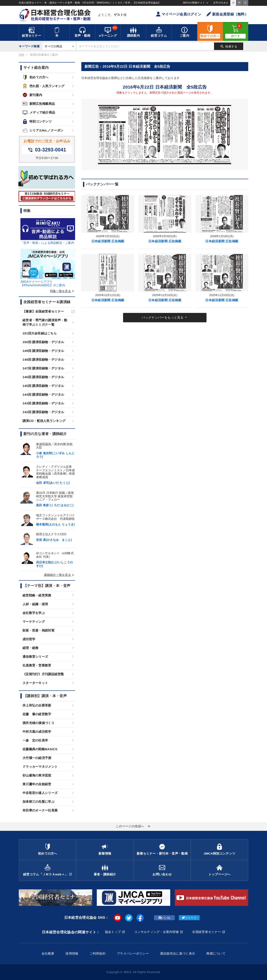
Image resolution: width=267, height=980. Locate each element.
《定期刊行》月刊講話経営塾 (43, 674)
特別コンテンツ (37, 122)
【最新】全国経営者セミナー (43, 311)
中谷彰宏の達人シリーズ (40, 793)
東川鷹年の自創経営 (37, 784)
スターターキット (35, 683)
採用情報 (72, 953)
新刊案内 (32, 95)
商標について (216, 953)
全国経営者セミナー (207, 932)
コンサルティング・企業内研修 (156, 932)
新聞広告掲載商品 (39, 104)
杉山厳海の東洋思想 (37, 775)
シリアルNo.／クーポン (43, 130)
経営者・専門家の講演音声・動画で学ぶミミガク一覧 (45, 322)
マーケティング (34, 622)
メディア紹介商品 (39, 112)
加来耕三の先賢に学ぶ (38, 802)
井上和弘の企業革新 (37, 705)
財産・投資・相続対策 (38, 630)
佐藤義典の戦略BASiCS (40, 749)
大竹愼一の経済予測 (37, 758)
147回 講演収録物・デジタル (43, 368)
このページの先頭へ (133, 826)
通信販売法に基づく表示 (178, 953)
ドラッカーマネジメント (40, 767)
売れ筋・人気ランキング (43, 86)
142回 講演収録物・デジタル (43, 412)
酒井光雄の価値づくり (38, 723)
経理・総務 (30, 648)
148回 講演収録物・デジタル (43, 359)
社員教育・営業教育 (37, 665)
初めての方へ (36, 77)
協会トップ (113, 932)
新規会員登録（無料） (227, 14)
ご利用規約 (98, 953)
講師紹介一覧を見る (60, 575)
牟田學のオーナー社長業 (40, 810)
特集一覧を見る (63, 291)
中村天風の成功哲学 (37, 732)
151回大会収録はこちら (40, 333)
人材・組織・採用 (35, 604)
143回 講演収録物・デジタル (43, 403)
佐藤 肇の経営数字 (37, 714)
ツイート (189, 918)
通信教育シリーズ (35, 657)
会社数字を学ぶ (34, 613)
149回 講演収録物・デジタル (43, 351)
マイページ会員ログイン (179, 14)
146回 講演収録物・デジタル (43, 377)
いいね (164, 918)
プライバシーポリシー (133, 953)
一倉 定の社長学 (35, 740)
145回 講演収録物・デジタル (43, 386)
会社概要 (48, 953)
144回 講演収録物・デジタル (43, 394)
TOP (21, 55)
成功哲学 (29, 639)
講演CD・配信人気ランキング (44, 421)
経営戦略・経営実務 (37, 595)
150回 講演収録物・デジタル (43, 342)
